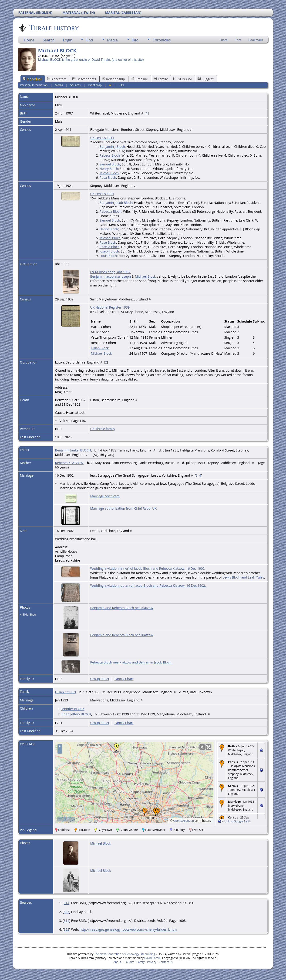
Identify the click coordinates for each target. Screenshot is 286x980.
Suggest (206, 79)
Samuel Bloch (110, 164)
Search (49, 40)
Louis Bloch (108, 256)
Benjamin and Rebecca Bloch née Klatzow (122, 608)
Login (68, 40)
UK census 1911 (102, 138)
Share (224, 40)
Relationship (113, 79)
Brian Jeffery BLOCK (76, 714)
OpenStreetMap (183, 821)
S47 (67, 912)
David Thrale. (152, 958)
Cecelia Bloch (110, 247)
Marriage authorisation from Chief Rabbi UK (124, 508)
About (117, 962)
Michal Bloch (109, 173)
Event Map (95, 85)
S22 (67, 929)
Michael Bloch (110, 238)
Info (135, 40)
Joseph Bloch (109, 251)
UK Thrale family (103, 429)
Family (161, 79)
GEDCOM (182, 79)
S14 (67, 903)
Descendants (84, 79)
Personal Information (34, 85)
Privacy (152, 962)
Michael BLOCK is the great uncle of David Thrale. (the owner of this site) (91, 60)
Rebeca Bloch (110, 155)
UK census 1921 (102, 194)
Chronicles (162, 40)
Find (89, 40)
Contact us (166, 962)
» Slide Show (28, 615)
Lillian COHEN (66, 692)
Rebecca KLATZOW (69, 463)
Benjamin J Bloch (112, 146)
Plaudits (129, 962)
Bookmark (256, 40)
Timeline (139, 79)
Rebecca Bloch (111, 211)
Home (29, 40)
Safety (141, 962)
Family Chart (124, 679)
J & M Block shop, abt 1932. (111, 272)
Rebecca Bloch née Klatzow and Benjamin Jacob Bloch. (131, 662)
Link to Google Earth (237, 821)
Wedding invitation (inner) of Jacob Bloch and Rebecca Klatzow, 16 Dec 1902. (148, 568)
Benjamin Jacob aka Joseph (111, 276)
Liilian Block (100, 348)
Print (238, 40)
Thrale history (54, 28)
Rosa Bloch (108, 177)
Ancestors (57, 79)
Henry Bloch (109, 169)
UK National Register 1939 (110, 307)
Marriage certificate (105, 496)
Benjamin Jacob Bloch (116, 203)
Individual (32, 79)
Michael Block (145, 276)
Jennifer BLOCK (73, 709)
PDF (122, 85)
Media (112, 40)
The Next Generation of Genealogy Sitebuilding (125, 954)
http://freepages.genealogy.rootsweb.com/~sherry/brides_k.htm (128, 929)
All (111, 85)
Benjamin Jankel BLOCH (73, 450)
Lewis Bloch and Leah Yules (243, 577)
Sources (75, 85)
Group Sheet (100, 679)
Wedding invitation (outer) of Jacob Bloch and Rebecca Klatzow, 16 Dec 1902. (148, 585)
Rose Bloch (108, 242)
